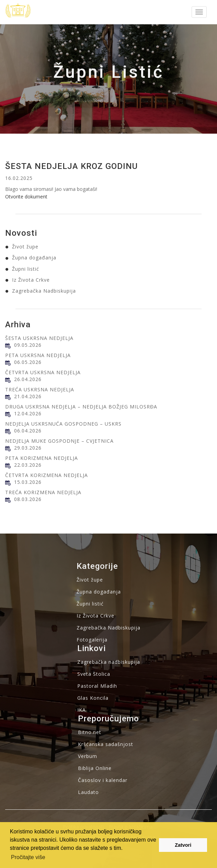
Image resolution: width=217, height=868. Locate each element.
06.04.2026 (28, 431)
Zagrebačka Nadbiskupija (44, 291)
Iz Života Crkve (31, 280)
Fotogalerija (92, 640)
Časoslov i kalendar (103, 780)
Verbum (88, 756)
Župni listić (26, 269)
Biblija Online (95, 768)
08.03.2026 (28, 499)
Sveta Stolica (94, 674)
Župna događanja (34, 258)
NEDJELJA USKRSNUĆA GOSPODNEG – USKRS (63, 424)
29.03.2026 (28, 448)
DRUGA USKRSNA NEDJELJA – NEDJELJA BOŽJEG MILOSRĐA (81, 407)
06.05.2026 (28, 362)
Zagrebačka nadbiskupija (109, 662)
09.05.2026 (28, 345)
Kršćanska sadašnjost (106, 744)
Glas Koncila (93, 698)
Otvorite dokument (26, 197)
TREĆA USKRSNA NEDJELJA (40, 389)
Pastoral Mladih (97, 686)
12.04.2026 (28, 413)
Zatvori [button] (183, 845)
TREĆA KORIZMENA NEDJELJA (43, 492)
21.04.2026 (28, 396)
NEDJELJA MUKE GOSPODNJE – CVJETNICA (59, 441)
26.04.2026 (28, 379)
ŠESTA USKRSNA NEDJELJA (39, 338)
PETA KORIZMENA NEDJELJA (42, 458)
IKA (82, 710)
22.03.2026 (28, 465)
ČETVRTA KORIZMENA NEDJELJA (47, 475)
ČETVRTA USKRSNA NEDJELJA (43, 372)
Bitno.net (90, 732)
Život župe (25, 247)
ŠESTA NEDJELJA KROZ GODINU (71, 166)
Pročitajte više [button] (28, 857)
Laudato (88, 792)
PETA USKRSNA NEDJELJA (38, 355)
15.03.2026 (28, 482)
